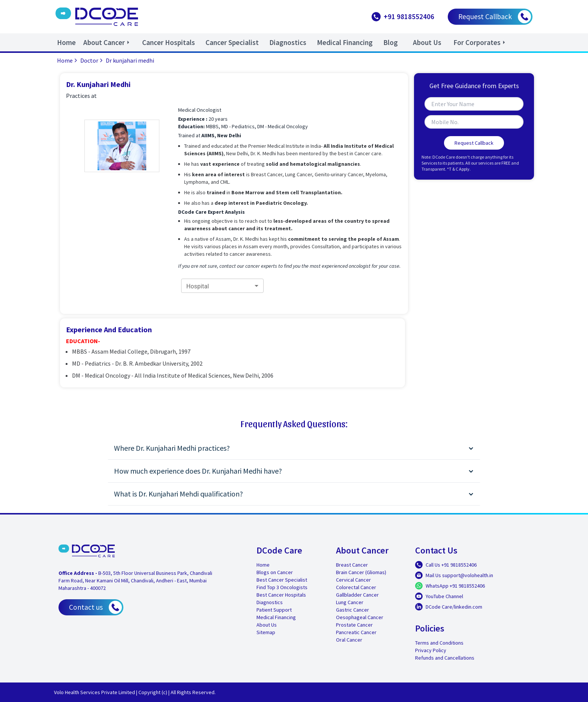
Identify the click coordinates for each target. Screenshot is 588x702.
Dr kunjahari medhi (130, 60)
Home (68, 60)
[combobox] (222, 286)
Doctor (92, 60)
